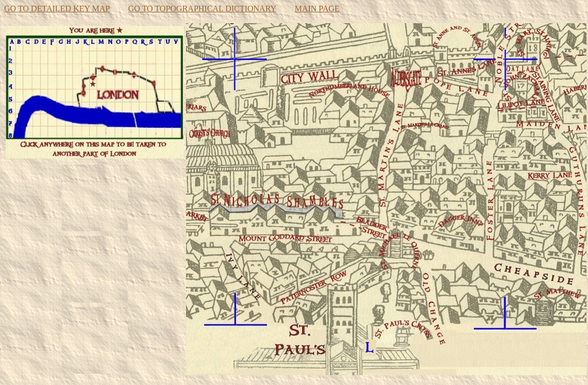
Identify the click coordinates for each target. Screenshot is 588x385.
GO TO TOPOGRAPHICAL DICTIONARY (202, 9)
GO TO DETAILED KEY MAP (57, 9)
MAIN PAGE (317, 9)
